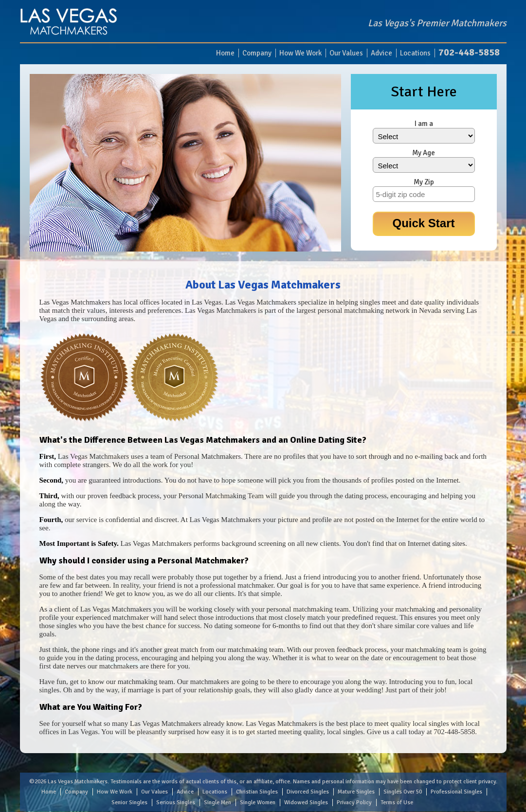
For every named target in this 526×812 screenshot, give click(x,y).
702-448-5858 (469, 52)
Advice (381, 53)
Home (225, 53)
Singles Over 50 (403, 792)
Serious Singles (176, 803)
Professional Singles (456, 792)
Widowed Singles (306, 803)
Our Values (346, 53)
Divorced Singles (308, 792)
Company (257, 53)
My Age (424, 153)
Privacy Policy (354, 803)
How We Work (300, 53)
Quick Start (423, 223)
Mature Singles (356, 792)
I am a (424, 124)
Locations (415, 53)
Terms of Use (397, 803)
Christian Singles (257, 792)
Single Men (218, 803)
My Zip (424, 182)
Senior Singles (129, 803)
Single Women (258, 803)
